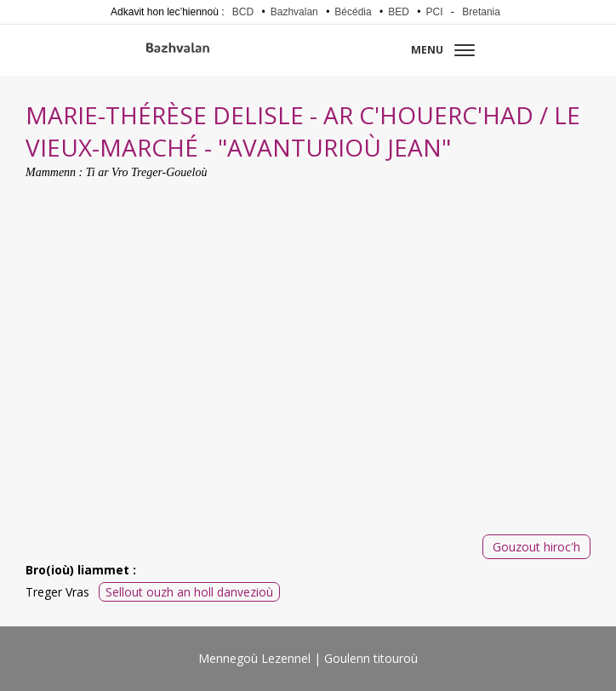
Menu (443, 50)
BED (399, 12)
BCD (243, 12)
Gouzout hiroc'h (536, 547)
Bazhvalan (294, 12)
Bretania (481, 12)
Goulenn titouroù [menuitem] (371, 658)
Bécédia (353, 12)
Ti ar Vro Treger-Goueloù (147, 172)
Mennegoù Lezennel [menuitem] (254, 658)
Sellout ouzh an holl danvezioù (189, 592)
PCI (435, 12)
